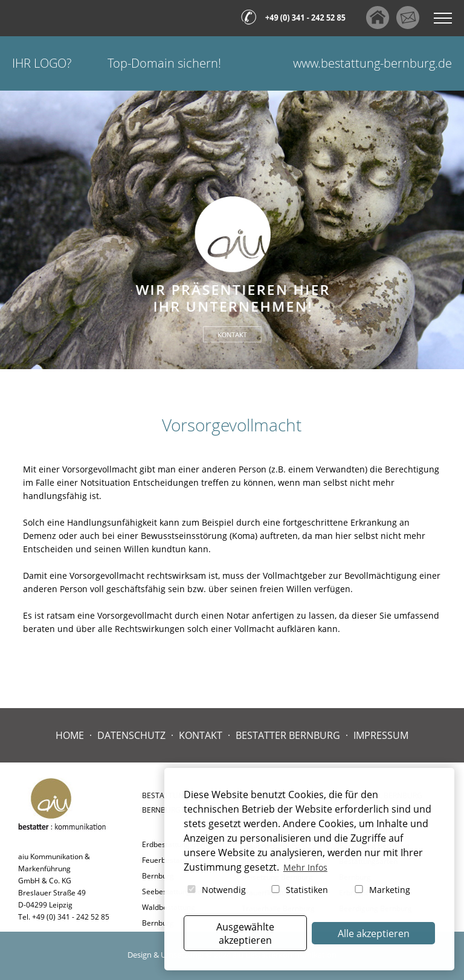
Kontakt (201, 735)
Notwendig (216, 890)
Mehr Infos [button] (305, 867)
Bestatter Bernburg (288, 735)
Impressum (381, 735)
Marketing (382, 890)
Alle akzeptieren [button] (374, 933)
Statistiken (299, 890)
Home (70, 735)
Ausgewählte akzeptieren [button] (245, 933)
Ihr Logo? (42, 63)
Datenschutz (131, 735)
